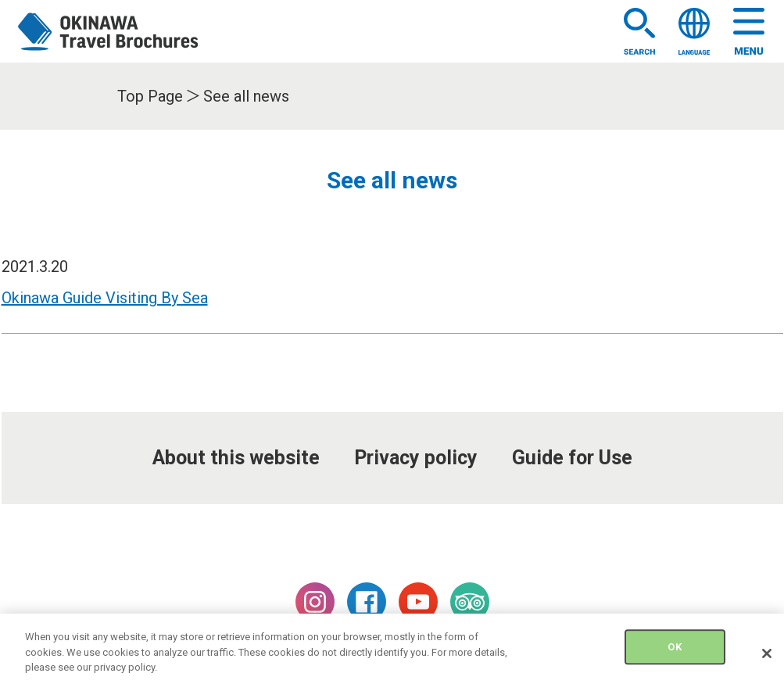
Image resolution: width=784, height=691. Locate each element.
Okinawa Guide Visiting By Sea (105, 298)
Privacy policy (416, 458)
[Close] (767, 658)
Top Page (150, 96)
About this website (236, 458)
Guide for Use (572, 458)
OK (674, 652)
